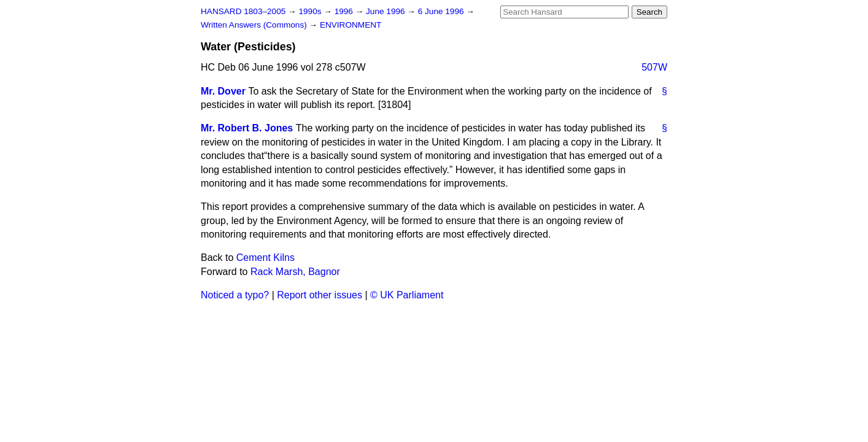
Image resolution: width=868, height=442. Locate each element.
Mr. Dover (223, 91)
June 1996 (386, 11)
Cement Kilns (265, 258)
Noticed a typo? (235, 295)
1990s (311, 11)
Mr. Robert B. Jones (247, 128)
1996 (345, 11)
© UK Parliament (407, 295)
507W (654, 67)
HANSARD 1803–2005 (243, 11)
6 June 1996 (442, 11)
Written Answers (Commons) (255, 25)
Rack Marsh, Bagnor (295, 272)
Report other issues (320, 295)
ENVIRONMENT (351, 25)
